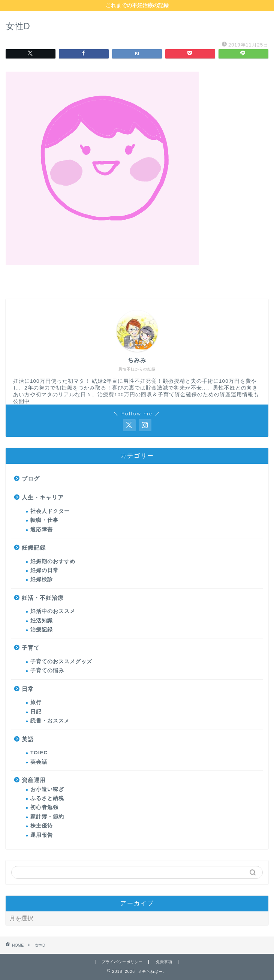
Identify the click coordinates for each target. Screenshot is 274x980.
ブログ (31, 479)
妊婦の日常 (44, 570)
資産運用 (34, 780)
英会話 (39, 762)
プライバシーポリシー (122, 962)
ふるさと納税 (47, 798)
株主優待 (42, 826)
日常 (28, 689)
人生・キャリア (43, 497)
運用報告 (42, 835)
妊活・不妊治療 (43, 598)
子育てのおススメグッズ (61, 662)
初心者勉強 (44, 807)
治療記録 (42, 630)
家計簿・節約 (47, 817)
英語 (28, 739)
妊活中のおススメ (53, 611)
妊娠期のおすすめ (53, 561)
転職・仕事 (44, 520)
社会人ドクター (50, 511)
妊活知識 (42, 621)
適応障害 (42, 530)
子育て (31, 648)
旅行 (36, 702)
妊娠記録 (34, 548)
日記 (36, 712)
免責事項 (164, 962)
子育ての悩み (47, 671)
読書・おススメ (50, 721)
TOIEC (39, 753)
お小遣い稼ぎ (47, 789)
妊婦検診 (42, 579)
